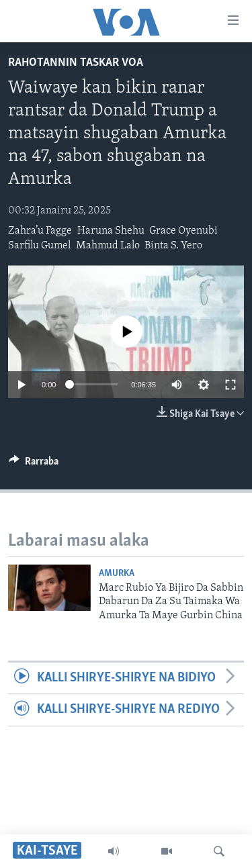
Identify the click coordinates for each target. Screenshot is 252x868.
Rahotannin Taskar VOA (76, 63)
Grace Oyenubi (183, 231)
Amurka (117, 574)
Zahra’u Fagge (40, 231)
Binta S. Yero (173, 246)
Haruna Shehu (111, 231)
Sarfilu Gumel (39, 246)
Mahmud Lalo (108, 246)
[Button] (34, 465)
